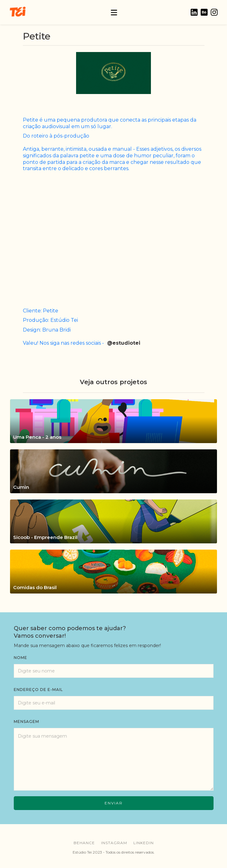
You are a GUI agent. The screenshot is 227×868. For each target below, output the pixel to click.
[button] (114, 12)
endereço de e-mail (38, 690)
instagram (114, 843)
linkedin (144, 843)
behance (84, 843)
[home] (18, 12)
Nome (21, 658)
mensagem (26, 722)
